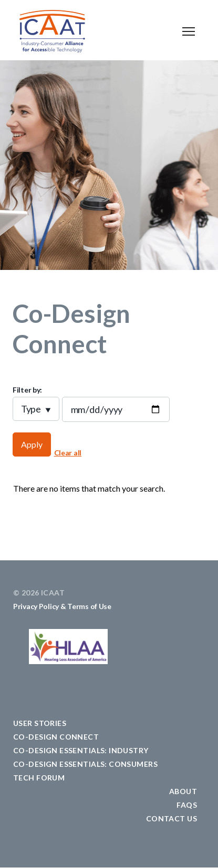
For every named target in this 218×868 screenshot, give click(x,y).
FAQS (187, 805)
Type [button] (31, 409)
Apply (32, 444)
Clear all (68, 453)
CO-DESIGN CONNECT (56, 737)
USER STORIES (40, 723)
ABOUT (183, 791)
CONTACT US (172, 818)
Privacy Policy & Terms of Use (62, 606)
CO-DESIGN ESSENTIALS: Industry (81, 750)
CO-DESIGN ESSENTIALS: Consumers (85, 764)
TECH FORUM (39, 778)
